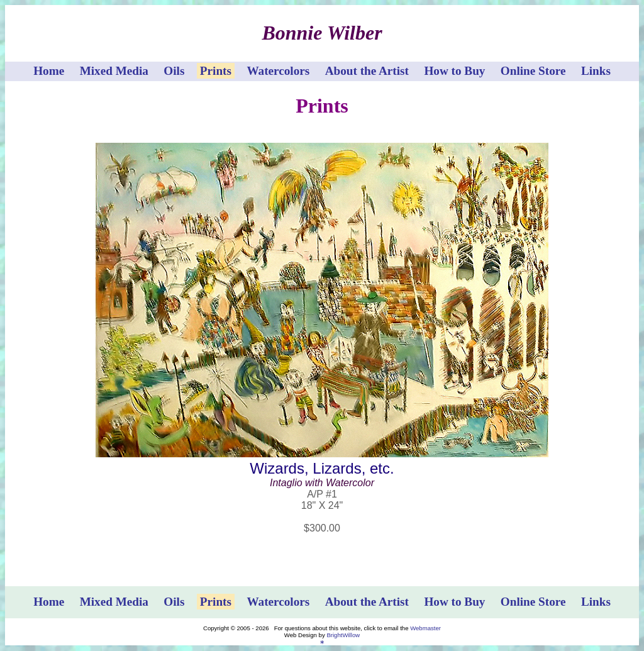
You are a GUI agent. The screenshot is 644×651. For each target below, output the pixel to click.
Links (596, 71)
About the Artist (367, 71)
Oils (174, 71)
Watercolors (278, 71)
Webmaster (425, 628)
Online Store (533, 71)
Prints (216, 71)
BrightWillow (343, 635)
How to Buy (454, 71)
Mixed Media (114, 71)
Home (49, 71)
